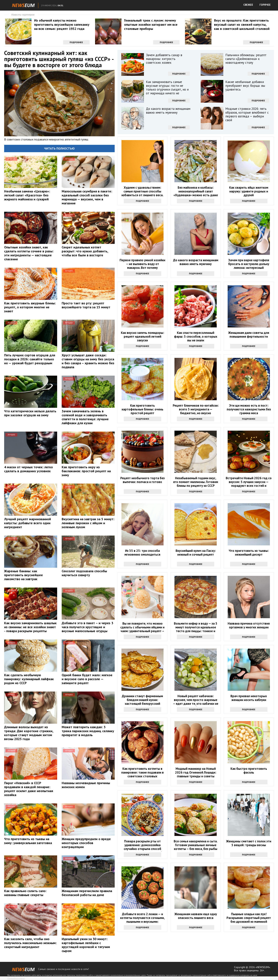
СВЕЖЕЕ (248, 5)
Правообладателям (16, 978)
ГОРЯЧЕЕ (265, 5)
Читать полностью (59, 148)
